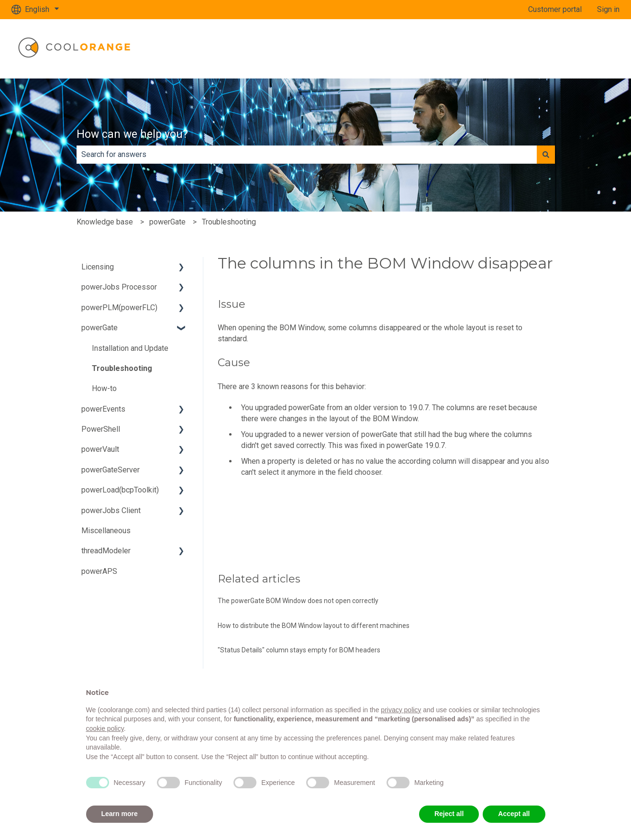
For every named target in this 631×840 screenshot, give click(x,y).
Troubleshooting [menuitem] (122, 368)
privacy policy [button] (401, 710)
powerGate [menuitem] (100, 328)
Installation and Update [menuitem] (130, 348)
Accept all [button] (514, 814)
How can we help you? (132, 134)
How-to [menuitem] (104, 388)
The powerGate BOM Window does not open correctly (298, 601)
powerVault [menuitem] (100, 449)
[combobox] (307, 155)
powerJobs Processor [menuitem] (119, 287)
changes (293, 419)
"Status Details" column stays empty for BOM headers (299, 650)
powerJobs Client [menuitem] (111, 510)
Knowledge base (105, 222)
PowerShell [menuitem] (101, 429)
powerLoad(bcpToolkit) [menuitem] (120, 490)
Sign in (608, 9)
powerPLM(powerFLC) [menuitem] (119, 308)
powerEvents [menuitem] (103, 409)
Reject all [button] (449, 814)
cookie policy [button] (105, 728)
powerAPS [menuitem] (99, 571)
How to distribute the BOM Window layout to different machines (314, 626)
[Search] (546, 155)
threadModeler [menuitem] (106, 551)
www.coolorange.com (574, 49)
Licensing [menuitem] (98, 267)
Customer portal (555, 9)
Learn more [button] (120, 814)
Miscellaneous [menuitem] (106, 531)
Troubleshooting (229, 222)
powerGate (167, 222)
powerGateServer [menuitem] (111, 470)
